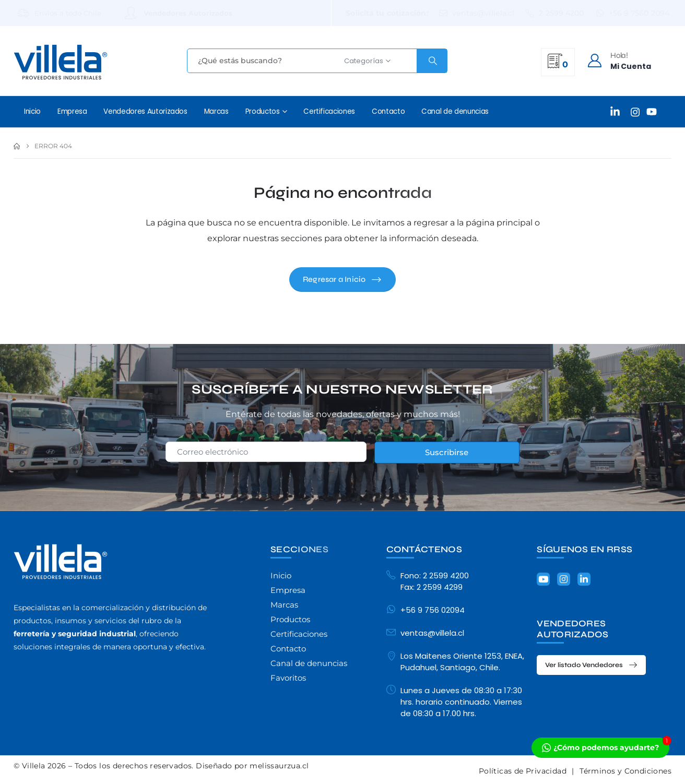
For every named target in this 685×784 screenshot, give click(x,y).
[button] (342, 280)
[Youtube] (543, 579)
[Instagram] (564, 579)
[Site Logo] (61, 62)
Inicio (32, 111)
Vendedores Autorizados (145, 111)
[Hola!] (619, 61)
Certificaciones (329, 111)
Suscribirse (447, 452)
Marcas (216, 111)
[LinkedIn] (584, 579)
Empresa (72, 111)
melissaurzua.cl (279, 766)
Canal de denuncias (455, 111)
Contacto (388, 111)
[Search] (432, 61)
